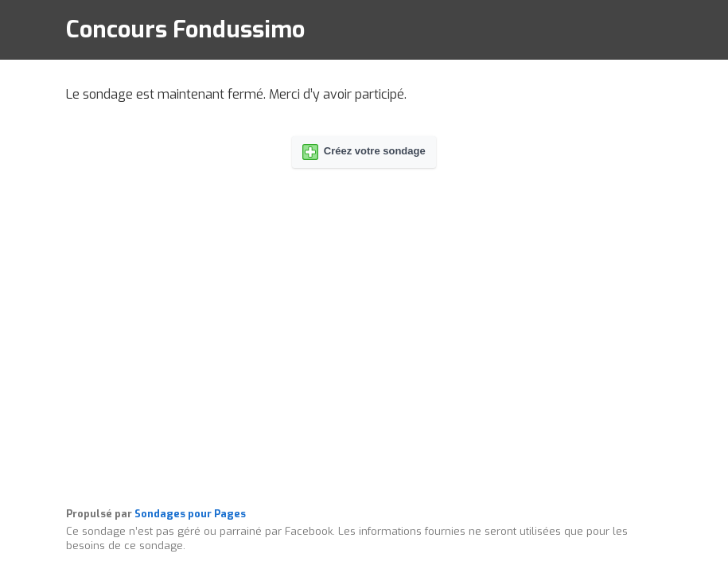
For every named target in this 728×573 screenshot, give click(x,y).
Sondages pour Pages (190, 514)
